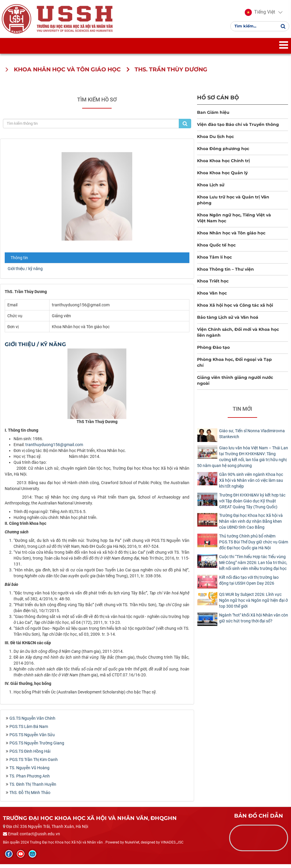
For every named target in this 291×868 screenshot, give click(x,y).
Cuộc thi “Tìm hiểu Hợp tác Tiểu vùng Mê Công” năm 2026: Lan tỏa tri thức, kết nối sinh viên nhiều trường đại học (253, 566)
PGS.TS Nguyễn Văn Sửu (32, 738)
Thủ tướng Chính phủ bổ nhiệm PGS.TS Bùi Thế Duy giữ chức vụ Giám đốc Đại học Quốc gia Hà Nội (254, 546)
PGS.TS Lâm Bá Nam (29, 730)
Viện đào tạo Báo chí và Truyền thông (238, 128)
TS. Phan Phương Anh (30, 780)
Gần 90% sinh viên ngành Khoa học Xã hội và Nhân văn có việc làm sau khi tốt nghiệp (251, 484)
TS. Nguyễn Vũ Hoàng (29, 771)
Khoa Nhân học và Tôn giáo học (231, 236)
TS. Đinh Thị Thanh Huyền (33, 788)
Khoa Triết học (213, 285)
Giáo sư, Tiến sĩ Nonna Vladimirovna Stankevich (252, 438)
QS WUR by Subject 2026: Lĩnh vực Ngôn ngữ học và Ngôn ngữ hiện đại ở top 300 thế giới (253, 604)
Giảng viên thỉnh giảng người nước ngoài (235, 384)
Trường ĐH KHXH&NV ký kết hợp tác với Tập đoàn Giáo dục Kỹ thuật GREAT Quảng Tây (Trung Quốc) (252, 504)
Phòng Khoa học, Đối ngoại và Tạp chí (234, 366)
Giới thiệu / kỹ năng (25, 272)
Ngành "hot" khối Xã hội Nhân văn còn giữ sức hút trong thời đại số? (254, 622)
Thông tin (19, 262)
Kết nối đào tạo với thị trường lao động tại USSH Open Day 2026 (249, 584)
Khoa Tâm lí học (214, 261)
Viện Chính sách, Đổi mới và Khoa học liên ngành (238, 336)
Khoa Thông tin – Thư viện (225, 273)
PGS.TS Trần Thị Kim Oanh (34, 763)
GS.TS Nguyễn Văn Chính (32, 722)
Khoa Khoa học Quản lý (222, 176)
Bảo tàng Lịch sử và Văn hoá (228, 321)
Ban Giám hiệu (213, 116)
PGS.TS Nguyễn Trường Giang (37, 747)
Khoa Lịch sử (211, 188)
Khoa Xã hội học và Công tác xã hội (235, 309)
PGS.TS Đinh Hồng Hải (30, 755)
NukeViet (132, 846)
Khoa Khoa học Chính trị (223, 164)
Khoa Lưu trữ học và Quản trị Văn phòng (233, 203)
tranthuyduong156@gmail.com (54, 448)
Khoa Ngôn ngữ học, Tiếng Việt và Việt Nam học (234, 221)
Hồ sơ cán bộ (218, 101)
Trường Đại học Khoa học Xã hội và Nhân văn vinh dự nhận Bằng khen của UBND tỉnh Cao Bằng (251, 525)
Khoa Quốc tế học (216, 249)
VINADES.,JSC (172, 846)
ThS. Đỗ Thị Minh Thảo (30, 796)
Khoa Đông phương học (223, 152)
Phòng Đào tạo (213, 351)
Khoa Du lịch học (215, 140)
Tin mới (242, 413)
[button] (259, 14)
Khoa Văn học (212, 297)
